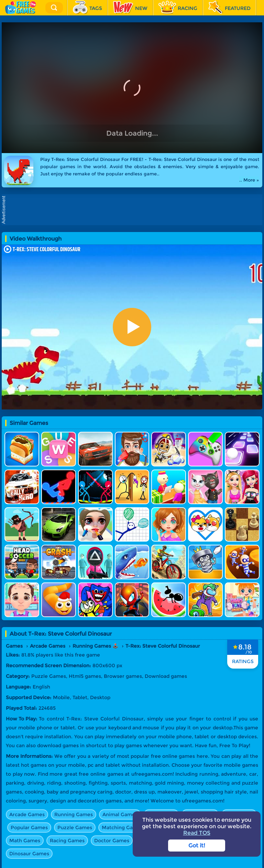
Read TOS (197, 833)
